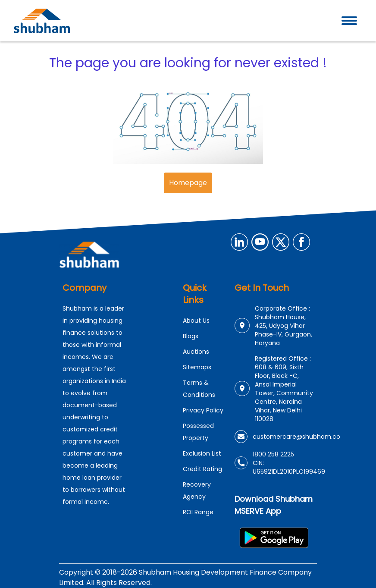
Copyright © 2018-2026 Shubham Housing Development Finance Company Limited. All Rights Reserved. (185, 577)
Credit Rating (202, 469)
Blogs (191, 336)
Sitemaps (197, 367)
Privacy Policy (203, 410)
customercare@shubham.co (296, 437)
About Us (196, 321)
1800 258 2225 (273, 454)
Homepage (188, 183)
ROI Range (198, 512)
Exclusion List (202, 453)
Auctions (196, 352)
